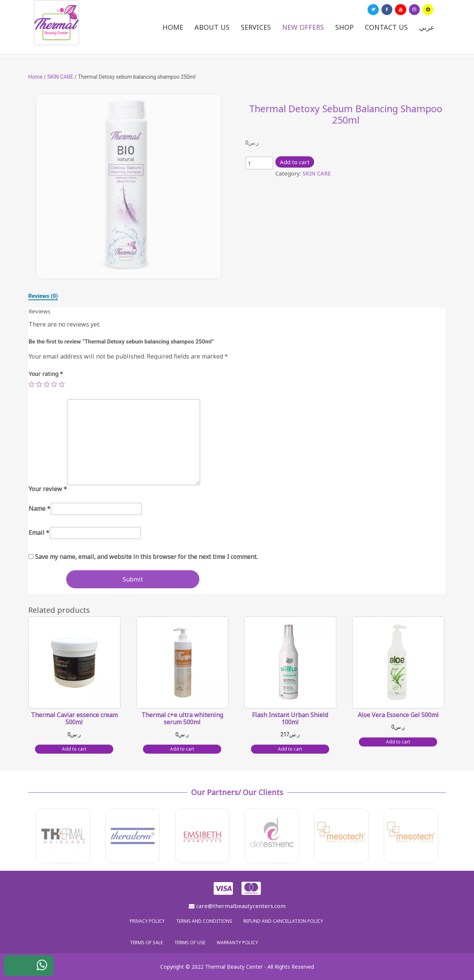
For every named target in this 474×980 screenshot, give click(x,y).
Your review (48, 489)
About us (212, 27)
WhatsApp (36, 968)
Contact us (386, 27)
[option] (128, 186)
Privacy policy (147, 921)
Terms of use (190, 943)
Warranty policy (237, 943)
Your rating (46, 374)
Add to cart (295, 162)
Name (39, 508)
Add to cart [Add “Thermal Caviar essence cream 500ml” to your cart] (74, 749)
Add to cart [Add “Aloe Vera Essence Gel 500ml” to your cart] (398, 742)
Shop (344, 27)
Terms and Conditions (204, 921)
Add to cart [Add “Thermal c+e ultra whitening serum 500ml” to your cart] (182, 749)
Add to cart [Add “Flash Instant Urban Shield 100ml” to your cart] (290, 749)
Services (256, 27)
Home (173, 27)
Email (39, 533)
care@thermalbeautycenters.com (237, 906)
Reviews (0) (43, 296)
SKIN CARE (60, 77)
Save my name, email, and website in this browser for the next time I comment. (146, 557)
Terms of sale (146, 943)
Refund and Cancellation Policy (283, 921)
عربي (427, 27)
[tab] (43, 296)
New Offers (303, 27)
